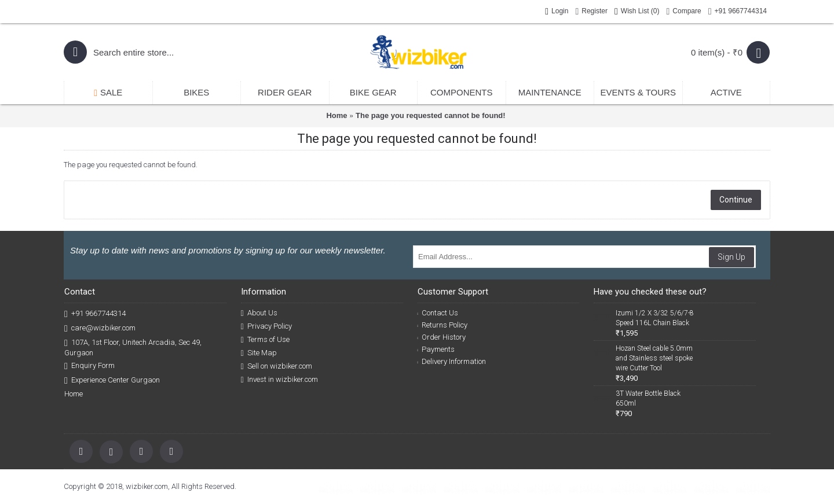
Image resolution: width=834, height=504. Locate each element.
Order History (442, 337)
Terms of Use (265, 340)
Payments (436, 349)
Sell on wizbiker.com (277, 366)
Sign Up (731, 257)
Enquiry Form (89, 366)
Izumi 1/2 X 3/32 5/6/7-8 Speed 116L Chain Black (655, 318)
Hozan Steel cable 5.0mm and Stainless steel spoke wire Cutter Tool (654, 358)
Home (336, 115)
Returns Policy (443, 325)
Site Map (259, 353)
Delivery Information (452, 361)
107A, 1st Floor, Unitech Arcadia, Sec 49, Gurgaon (133, 347)
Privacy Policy (266, 326)
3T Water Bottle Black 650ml (648, 398)
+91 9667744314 (95, 314)
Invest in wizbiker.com (279, 380)
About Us (259, 313)
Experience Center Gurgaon (112, 380)
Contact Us (438, 313)
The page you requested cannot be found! (431, 115)
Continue (736, 200)
